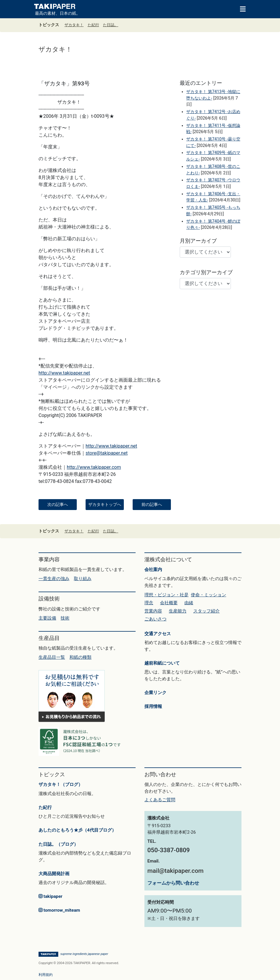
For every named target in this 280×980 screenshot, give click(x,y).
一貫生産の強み (54, 579)
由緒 (189, 603)
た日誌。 (111, 25)
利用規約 (46, 975)
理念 (149, 603)
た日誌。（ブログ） (58, 844)
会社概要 (169, 603)
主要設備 (47, 618)
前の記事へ (152, 504)
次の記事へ (58, 504)
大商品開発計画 (54, 874)
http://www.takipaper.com (94, 467)
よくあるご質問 (160, 800)
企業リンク (155, 693)
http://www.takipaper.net (64, 373)
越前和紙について (162, 663)
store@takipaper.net (107, 453)
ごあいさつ (155, 619)
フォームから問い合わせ (173, 883)
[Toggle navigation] (240, 9)
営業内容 (153, 611)
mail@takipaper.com (175, 871)
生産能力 (178, 611)
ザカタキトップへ (105, 504)
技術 (65, 618)
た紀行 (93, 25)
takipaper (50, 896)
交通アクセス (158, 634)
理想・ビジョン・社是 (166, 595)
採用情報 (153, 706)
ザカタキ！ (74, 25)
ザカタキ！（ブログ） (61, 784)
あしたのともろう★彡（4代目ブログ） (77, 830)
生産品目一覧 (52, 657)
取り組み (83, 579)
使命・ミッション (209, 595)
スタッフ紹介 (206, 611)
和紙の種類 (80, 657)
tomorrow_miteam (59, 910)
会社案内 (153, 570)
